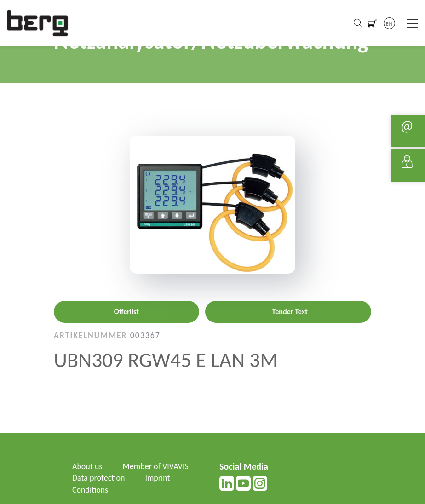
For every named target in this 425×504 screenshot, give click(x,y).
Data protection (98, 478)
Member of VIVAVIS (156, 466)
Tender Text (290, 312)
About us (87, 466)
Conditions (90, 490)
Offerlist (126, 312)
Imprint (157, 478)
